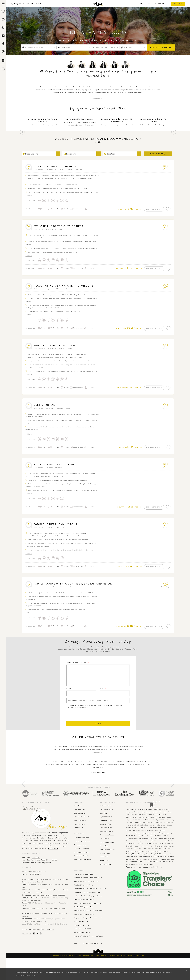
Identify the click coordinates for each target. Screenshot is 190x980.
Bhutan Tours (105, 863)
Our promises (79, 819)
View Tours (158, 154)
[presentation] (85, 724)
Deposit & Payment (82, 858)
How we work (79, 834)
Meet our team (80, 830)
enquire (178, 4)
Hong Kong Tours (107, 852)
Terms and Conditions (83, 865)
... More (29, 196)
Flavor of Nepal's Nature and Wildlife (66, 287)
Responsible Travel (81, 826)
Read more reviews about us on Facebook (144, 876)
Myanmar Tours (106, 826)
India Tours (104, 870)
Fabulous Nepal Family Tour (57, 528)
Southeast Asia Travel (83, 869)
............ (77, 949)
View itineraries (98, 782)
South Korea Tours (107, 859)
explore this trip (153, 209)
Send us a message (46, 939)
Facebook (36, 867)
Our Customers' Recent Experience (42, 870)
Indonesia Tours (106, 834)
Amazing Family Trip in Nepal (57, 167)
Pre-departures (80, 854)
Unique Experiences (82, 851)
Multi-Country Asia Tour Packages (88, 953)
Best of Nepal (45, 408)
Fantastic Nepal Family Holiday (60, 347)
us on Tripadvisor (44, 872)
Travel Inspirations (81, 847)
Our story (78, 815)
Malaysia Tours (106, 837)
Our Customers (80, 823)
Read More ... (98, 99)
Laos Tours (104, 823)
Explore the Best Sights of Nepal (61, 227)
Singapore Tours (106, 841)
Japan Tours (105, 855)
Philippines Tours (107, 845)
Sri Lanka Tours (106, 874)
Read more (53, 858)
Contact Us (78, 837)
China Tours (105, 848)
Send (98, 733)
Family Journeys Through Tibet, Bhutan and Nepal (76, 588)
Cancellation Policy (82, 862)
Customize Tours (161, 48)
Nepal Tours (105, 866)
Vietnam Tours (106, 815)
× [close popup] (186, 970)
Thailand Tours (106, 830)
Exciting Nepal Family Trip (55, 468)
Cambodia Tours (106, 819)
